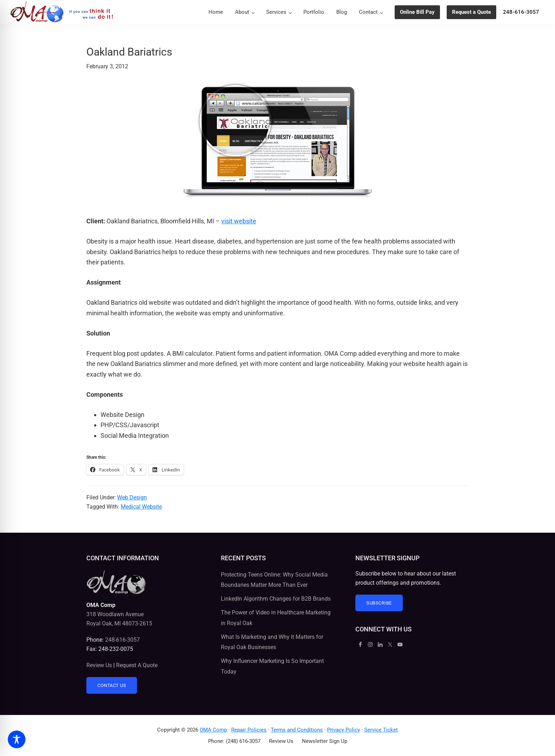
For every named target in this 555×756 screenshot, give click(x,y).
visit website (239, 221)
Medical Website (141, 507)
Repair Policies (249, 730)
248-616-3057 (122, 640)
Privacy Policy (344, 730)
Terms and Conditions (297, 730)
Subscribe (379, 603)
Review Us (99, 665)
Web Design (132, 497)
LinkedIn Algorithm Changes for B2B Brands (276, 599)
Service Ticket (381, 730)
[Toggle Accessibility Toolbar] (17, 739)
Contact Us (112, 685)
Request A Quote (137, 665)
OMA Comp (213, 730)
